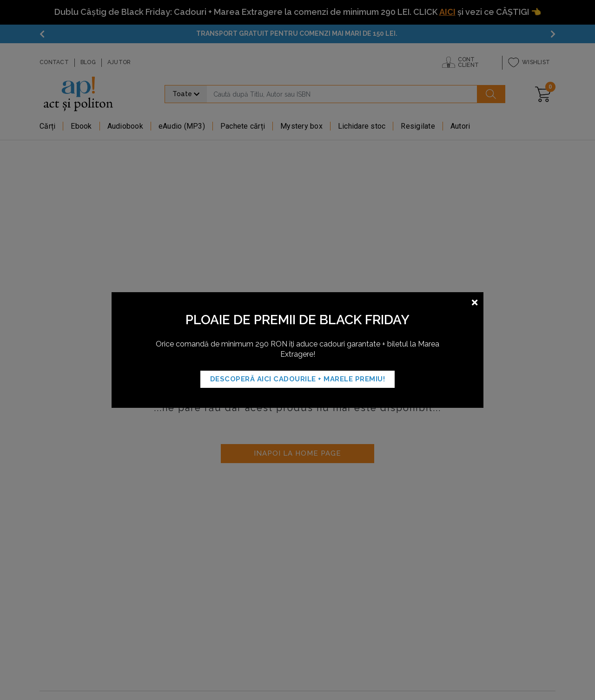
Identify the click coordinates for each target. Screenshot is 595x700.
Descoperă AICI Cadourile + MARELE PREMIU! (298, 379)
